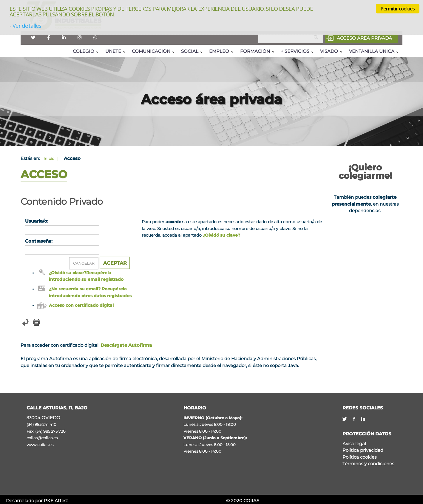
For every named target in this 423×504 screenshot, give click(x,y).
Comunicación (151, 51)
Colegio (84, 51)
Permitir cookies (398, 9)
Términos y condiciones (368, 464)
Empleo (219, 51)
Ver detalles (27, 26)
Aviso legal (354, 444)
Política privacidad (363, 450)
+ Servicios (295, 51)
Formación (255, 51)
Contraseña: (39, 241)
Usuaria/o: (37, 221)
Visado (329, 51)
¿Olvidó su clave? (221, 235)
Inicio (49, 158)
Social (190, 51)
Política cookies (359, 457)
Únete (113, 51)
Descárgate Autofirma (126, 345)
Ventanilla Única (372, 51)
